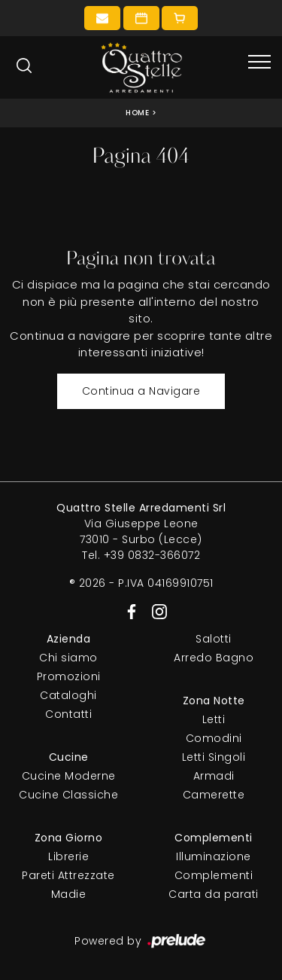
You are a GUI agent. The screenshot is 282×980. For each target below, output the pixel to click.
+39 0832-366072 (152, 555)
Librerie (68, 856)
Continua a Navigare (141, 391)
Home (137, 113)
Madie (69, 894)
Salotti (214, 639)
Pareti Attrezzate (68, 875)
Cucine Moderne (69, 776)
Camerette (214, 795)
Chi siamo (68, 658)
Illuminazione (214, 856)
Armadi (214, 776)
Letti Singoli (214, 757)
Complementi (214, 875)
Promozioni (69, 676)
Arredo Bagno (214, 658)
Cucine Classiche (68, 795)
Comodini (214, 738)
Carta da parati (214, 894)
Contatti (68, 714)
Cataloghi (68, 695)
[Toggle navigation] (259, 63)
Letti (214, 719)
